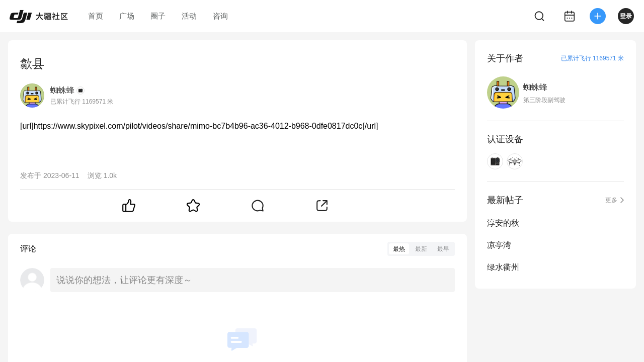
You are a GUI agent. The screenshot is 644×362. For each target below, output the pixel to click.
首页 (96, 16)
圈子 (158, 16)
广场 (127, 16)
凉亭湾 (499, 245)
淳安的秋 (503, 223)
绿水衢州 (503, 267)
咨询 (220, 16)
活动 (189, 16)
